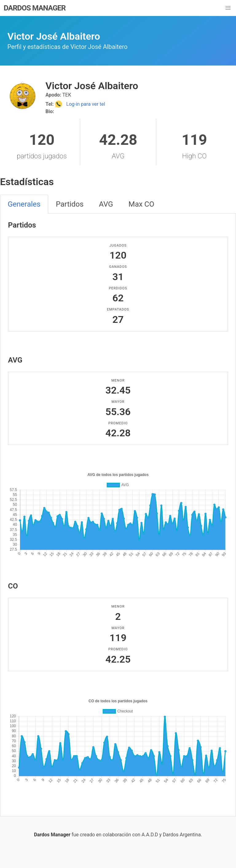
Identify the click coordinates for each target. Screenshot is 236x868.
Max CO (141, 204)
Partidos (70, 204)
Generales (24, 204)
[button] (228, 8)
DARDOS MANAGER (35, 8)
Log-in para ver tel (80, 104)
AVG (106, 204)
